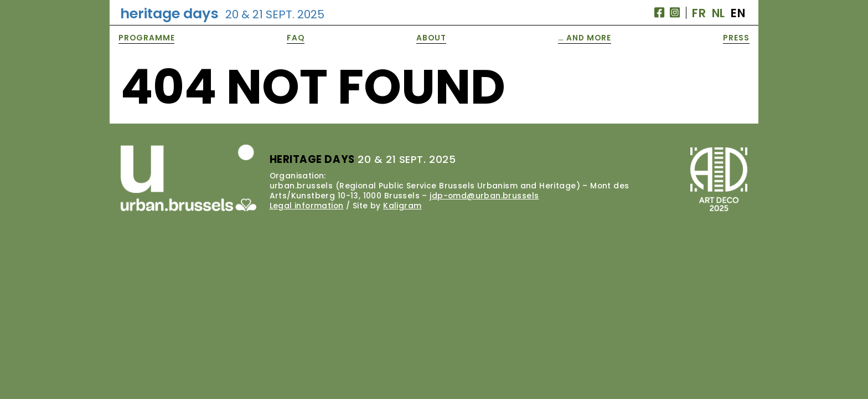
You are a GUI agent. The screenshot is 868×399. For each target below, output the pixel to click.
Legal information (307, 206)
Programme (147, 38)
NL (719, 13)
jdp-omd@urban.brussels (484, 196)
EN (738, 13)
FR (699, 13)
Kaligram (402, 206)
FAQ (296, 38)
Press (736, 38)
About (431, 38)
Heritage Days (222, 13)
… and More (585, 38)
